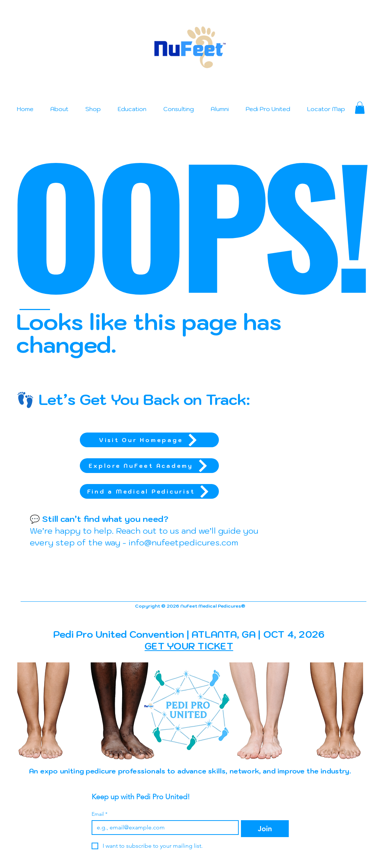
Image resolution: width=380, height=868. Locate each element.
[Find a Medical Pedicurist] (149, 491)
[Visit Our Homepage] (149, 440)
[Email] (163, 828)
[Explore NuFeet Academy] (149, 466)
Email (100, 814)
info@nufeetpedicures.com (183, 542)
